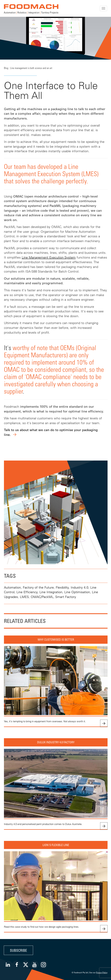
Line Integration (51, 592)
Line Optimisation (77, 592)
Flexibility (62, 587)
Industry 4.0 (80, 587)
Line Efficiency (27, 592)
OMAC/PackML (42, 597)
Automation (12, 587)
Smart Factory (66, 597)
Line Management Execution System (49, 257)
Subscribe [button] (18, 950)
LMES (24, 597)
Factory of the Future (38, 587)
